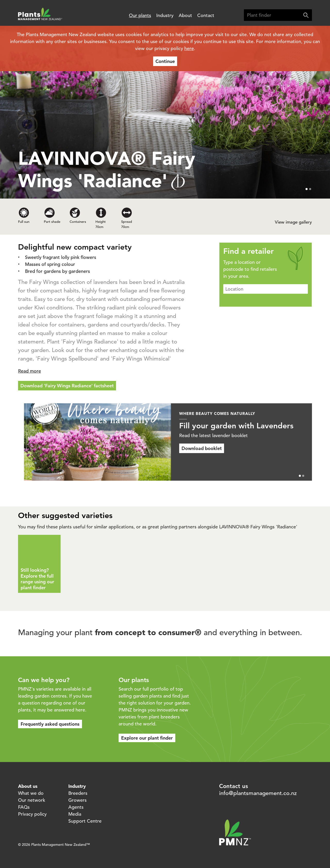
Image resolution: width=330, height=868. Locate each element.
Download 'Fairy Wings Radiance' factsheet (67, 386)
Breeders (78, 793)
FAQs (24, 807)
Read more (30, 371)
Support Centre (85, 821)
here (189, 48)
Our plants (140, 15)
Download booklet (214, 448)
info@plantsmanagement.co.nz (258, 793)
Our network (32, 800)
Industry (165, 15)
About (185, 15)
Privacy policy (32, 814)
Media (75, 814)
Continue (165, 61)
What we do (31, 793)
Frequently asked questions (50, 724)
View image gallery (293, 222)
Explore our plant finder (147, 738)
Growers (77, 800)
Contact (206, 15)
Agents (76, 807)
